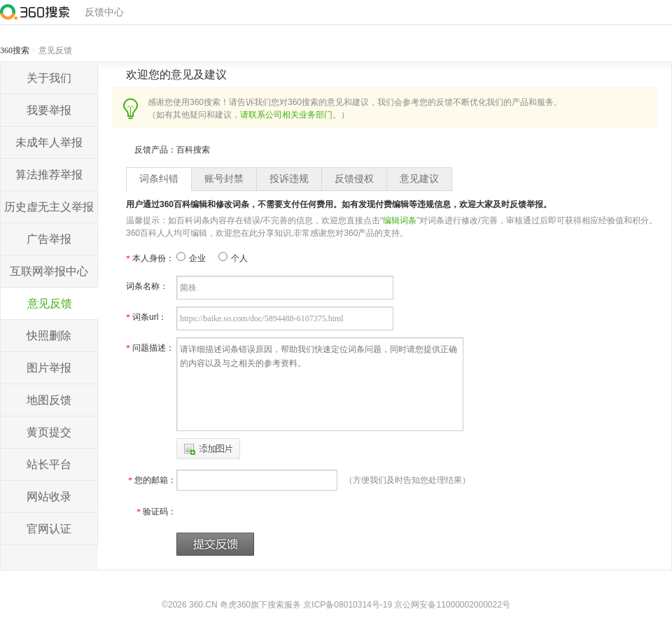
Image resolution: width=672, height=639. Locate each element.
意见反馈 (50, 303)
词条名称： (147, 286)
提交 (215, 544)
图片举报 (49, 368)
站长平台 (49, 464)
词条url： (146, 317)
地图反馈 (49, 400)
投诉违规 (289, 179)
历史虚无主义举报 (49, 207)
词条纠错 (159, 179)
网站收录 (49, 497)
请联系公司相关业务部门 (286, 115)
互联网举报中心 (49, 271)
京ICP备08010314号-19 (348, 605)
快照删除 (49, 336)
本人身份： (150, 258)
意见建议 (419, 179)
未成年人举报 (49, 142)
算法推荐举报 (49, 175)
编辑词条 (400, 220)
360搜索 (15, 50)
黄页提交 (49, 432)
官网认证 (49, 529)
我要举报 (49, 110)
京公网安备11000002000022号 (452, 605)
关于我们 (49, 78)
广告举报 (49, 239)
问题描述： (150, 348)
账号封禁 (224, 179)
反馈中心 (104, 12)
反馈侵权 (354, 179)
